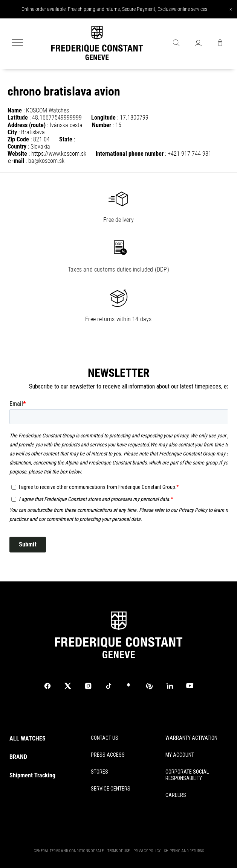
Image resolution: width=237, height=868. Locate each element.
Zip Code (18, 139)
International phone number (130, 154)
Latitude (18, 118)
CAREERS (176, 795)
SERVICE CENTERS (111, 789)
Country (17, 146)
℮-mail (16, 161)
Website (17, 154)
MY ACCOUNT (180, 755)
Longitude (103, 118)
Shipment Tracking (32, 775)
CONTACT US (105, 738)
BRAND (18, 757)
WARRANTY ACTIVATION (191, 738)
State (66, 139)
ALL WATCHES (28, 738)
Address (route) (27, 125)
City (12, 132)
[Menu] (17, 44)
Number (102, 125)
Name (15, 110)
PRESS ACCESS (108, 755)
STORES (99, 772)
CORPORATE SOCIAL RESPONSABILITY (187, 775)
